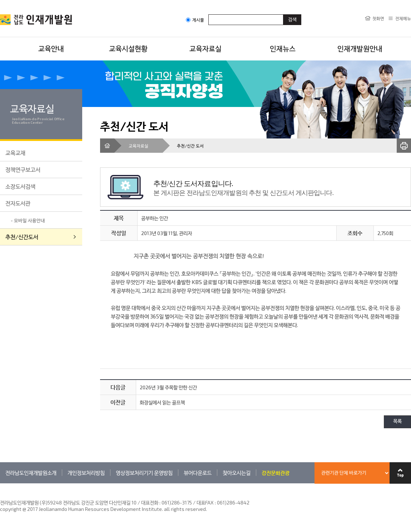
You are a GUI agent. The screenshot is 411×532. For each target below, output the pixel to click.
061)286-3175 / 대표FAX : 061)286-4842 (205, 502)
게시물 (195, 20)
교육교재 (15, 153)
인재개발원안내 (360, 48)
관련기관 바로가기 (0, 483)
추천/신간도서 (22, 237)
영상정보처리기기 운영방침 (144, 473)
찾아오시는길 (237, 473)
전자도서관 (18, 203)
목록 (397, 422)
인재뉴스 (283, 48)
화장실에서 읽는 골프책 (162, 402)
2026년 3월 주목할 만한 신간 (168, 387)
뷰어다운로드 (198, 473)
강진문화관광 (276, 473)
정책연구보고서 (23, 169)
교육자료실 (205, 48)
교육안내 (51, 48)
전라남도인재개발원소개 (31, 473)
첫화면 (378, 18)
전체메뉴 (403, 18)
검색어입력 (209, 14)
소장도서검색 (20, 186)
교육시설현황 (128, 48)
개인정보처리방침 (86, 473)
